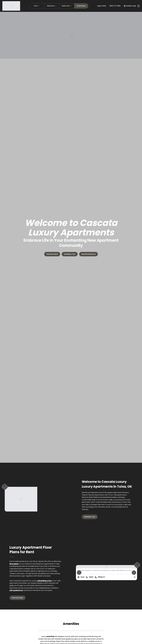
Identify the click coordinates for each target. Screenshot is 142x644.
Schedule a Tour (70, 254)
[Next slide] (134, 573)
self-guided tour (16, 590)
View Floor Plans (52, 254)
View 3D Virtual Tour (89, 254)
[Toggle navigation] (139, 6)
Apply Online (102, 6)
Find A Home (81, 6)
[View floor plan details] (135, 577)
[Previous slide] (79, 573)
